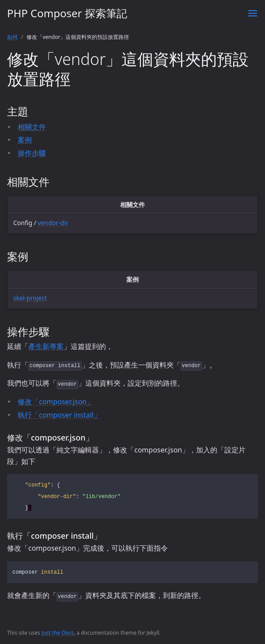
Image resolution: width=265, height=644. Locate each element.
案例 (25, 140)
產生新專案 (46, 346)
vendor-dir (53, 223)
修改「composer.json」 (56, 402)
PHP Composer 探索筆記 (67, 13)
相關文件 (32, 127)
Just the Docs (58, 633)
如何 (12, 37)
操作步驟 (32, 153)
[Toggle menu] (253, 13)
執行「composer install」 (59, 415)
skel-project (30, 298)
